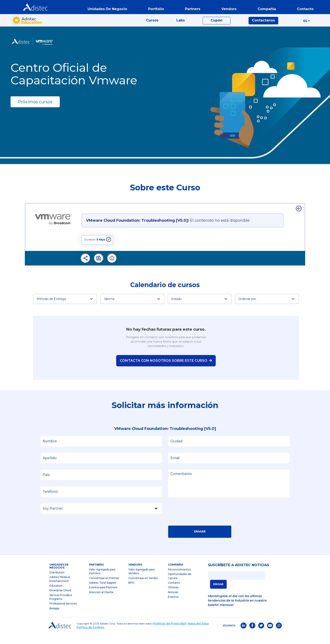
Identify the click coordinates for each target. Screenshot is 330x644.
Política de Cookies (90, 638)
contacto (303, 11)
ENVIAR (218, 594)
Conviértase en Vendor (143, 588)
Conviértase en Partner (104, 588)
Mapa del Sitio (198, 634)
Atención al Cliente (101, 602)
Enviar (200, 542)
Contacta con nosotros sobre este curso (166, 371)
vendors (227, 11)
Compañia (265, 11)
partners (191, 11)
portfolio (154, 11)
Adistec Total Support (103, 593)
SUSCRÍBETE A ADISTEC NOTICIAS (239, 576)
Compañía (176, 575)
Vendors (135, 575)
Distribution (57, 583)
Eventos (173, 607)
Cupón (217, 28)
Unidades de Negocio (105, 11)
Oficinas (173, 598)
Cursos (152, 28)
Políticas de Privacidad (170, 634)
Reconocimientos (179, 580)
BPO (131, 593)
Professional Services (63, 614)
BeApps (54, 619)
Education (56, 596)
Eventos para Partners (103, 598)
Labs (181, 28)
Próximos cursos (35, 112)
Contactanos (263, 28)
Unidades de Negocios (59, 577)
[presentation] (200, 523)
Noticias (173, 602)
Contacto (174, 593)
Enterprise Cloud (60, 601)
